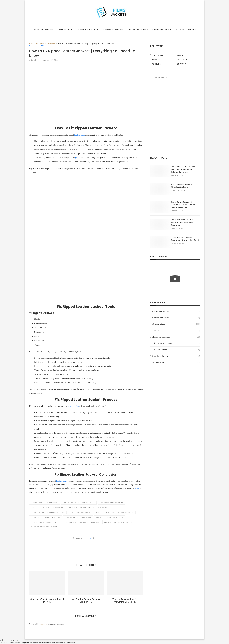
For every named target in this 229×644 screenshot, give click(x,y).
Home (32, 43)
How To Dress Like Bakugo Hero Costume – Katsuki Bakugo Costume (183, 169)
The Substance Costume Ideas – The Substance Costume (183, 223)
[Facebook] (162, 55)
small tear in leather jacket (44, 527)
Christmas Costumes (176, 311)
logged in (44, 624)
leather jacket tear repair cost (119, 522)
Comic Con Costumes (113, 29)
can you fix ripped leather (111, 503)
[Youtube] (162, 64)
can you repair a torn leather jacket (48, 507)
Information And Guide (87, 29)
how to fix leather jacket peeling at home (88, 507)
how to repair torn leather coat (45, 517)
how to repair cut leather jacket (119, 512)
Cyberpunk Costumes (43, 29)
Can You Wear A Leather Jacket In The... (47, 601)
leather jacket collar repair (78, 517)
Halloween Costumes (138, 29)
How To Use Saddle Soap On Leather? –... (86, 601)
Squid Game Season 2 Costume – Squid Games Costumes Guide (183, 205)
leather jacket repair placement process (81, 522)
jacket (77, 158)
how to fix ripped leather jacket (84, 512)
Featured (176, 331)
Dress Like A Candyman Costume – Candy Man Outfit (185, 239)
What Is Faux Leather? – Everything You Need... (125, 601)
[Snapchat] (188, 64)
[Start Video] (175, 279)
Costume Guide (65, 29)
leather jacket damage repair (110, 517)
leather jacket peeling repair (44, 522)
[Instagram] (162, 60)
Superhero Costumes (186, 29)
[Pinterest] (188, 60)
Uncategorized (176, 362)
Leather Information (162, 29)
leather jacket (80, 135)
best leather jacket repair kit (44, 503)
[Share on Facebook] (93, 538)
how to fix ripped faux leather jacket (48, 512)
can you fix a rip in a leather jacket (79, 503)
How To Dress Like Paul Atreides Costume (181, 186)
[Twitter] (188, 55)
